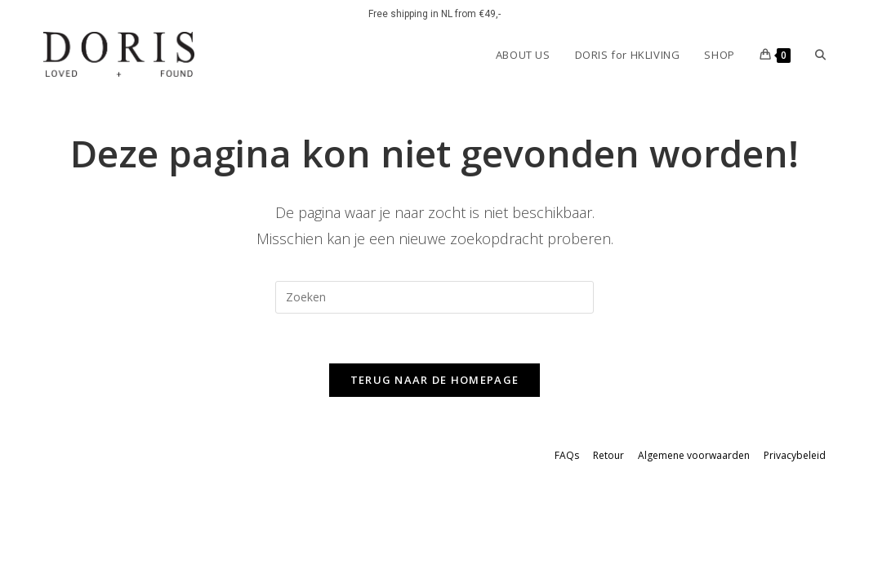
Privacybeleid (795, 455)
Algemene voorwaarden (694, 455)
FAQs (567, 455)
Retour (608, 455)
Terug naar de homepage (435, 380)
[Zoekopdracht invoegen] (434, 297)
